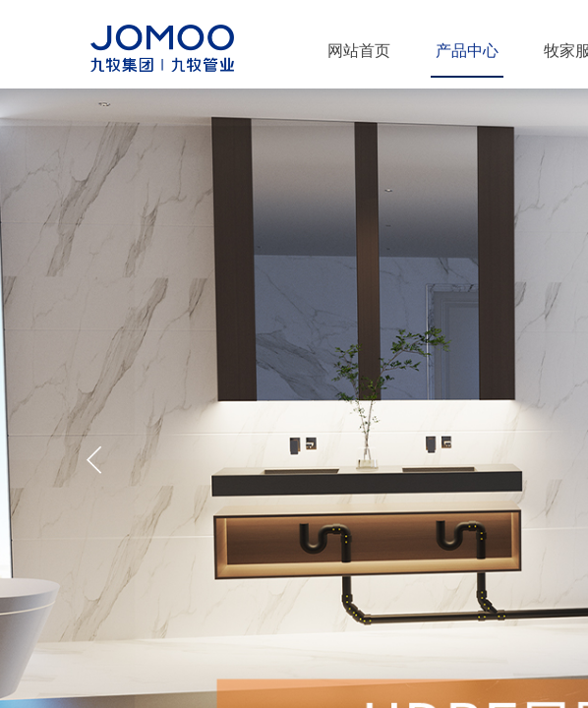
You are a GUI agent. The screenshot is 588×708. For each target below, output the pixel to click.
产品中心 (467, 51)
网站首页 (359, 51)
